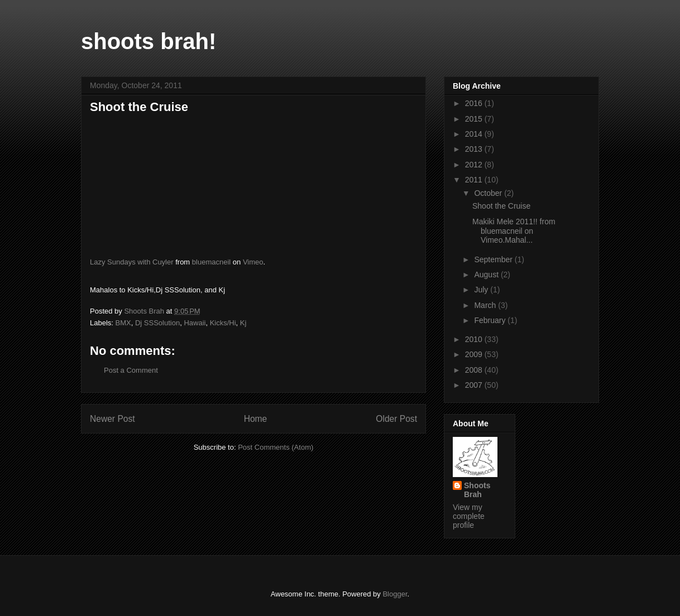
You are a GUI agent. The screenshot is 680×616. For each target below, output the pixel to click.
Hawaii (195, 323)
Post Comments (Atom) (276, 447)
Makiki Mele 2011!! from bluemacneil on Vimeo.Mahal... (514, 231)
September (494, 259)
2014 (475, 134)
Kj (243, 323)
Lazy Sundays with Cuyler (132, 262)
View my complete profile (469, 516)
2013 (475, 149)
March (486, 305)
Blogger (395, 594)
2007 (475, 385)
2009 (475, 354)
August (487, 275)
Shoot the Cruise (501, 206)
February (491, 320)
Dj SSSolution (157, 323)
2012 (475, 165)
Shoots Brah (477, 490)
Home (256, 419)
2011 (475, 180)
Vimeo (253, 262)
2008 (475, 370)
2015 (475, 119)
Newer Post (112, 419)
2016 (475, 103)
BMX (123, 323)
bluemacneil (211, 262)
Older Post (396, 419)
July (482, 290)
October (489, 193)
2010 (475, 339)
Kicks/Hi (223, 323)
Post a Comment (131, 370)
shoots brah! (149, 41)
